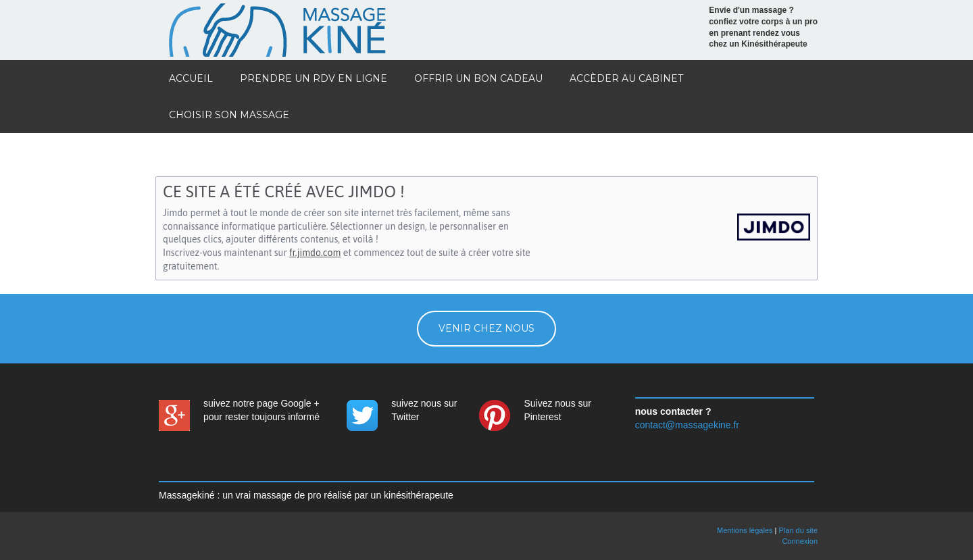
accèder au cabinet (626, 78)
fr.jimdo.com (315, 253)
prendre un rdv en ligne (314, 78)
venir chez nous (487, 328)
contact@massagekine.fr (687, 425)
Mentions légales (745, 530)
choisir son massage (229, 115)
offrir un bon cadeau (478, 78)
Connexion (800, 541)
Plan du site (798, 530)
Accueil (191, 78)
